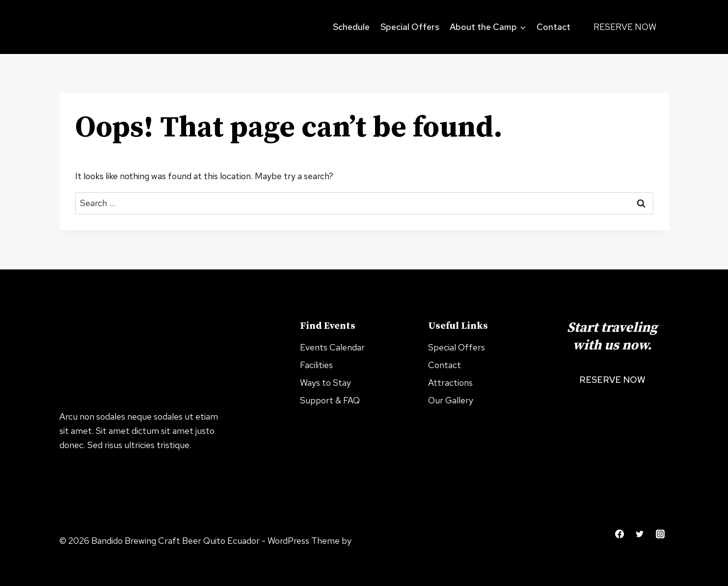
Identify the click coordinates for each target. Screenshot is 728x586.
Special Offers (410, 27)
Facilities (316, 365)
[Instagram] (660, 534)
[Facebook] (620, 534)
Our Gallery (451, 400)
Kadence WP (84, 555)
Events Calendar (332, 347)
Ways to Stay (325, 383)
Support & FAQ (330, 400)
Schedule (351, 27)
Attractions (450, 383)
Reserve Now (625, 27)
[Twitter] (640, 534)
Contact (553, 27)
